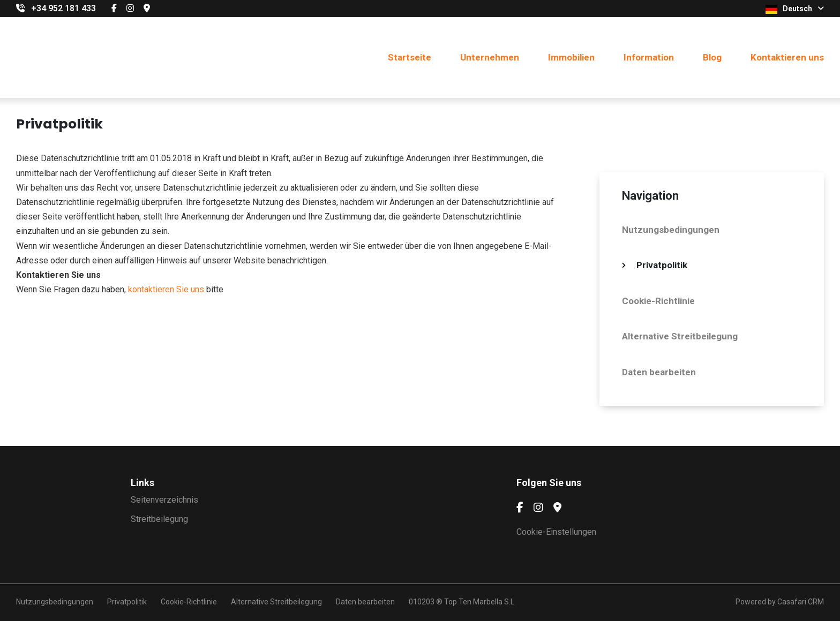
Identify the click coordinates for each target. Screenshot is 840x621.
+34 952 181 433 (63, 8)
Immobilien (571, 57)
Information (649, 57)
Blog (712, 57)
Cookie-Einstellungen (556, 532)
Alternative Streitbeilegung (680, 336)
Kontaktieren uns (787, 57)
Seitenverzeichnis (164, 500)
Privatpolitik (662, 265)
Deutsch (795, 9)
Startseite (410, 57)
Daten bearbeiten (659, 372)
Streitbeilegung (159, 519)
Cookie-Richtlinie (658, 301)
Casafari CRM (801, 602)
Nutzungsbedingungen (671, 230)
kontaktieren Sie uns (166, 289)
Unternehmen (490, 57)
